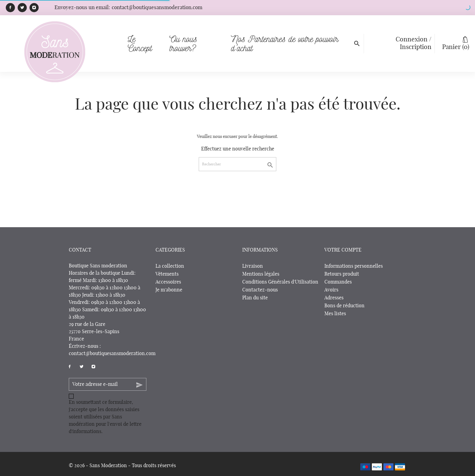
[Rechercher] (237, 164)
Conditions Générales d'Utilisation (280, 282)
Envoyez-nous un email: (128, 7)
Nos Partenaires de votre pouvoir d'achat (292, 35)
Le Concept (140, 43)
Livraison (253, 266)
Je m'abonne (169, 290)
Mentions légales (261, 274)
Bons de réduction (344, 306)
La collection (170, 266)
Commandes (338, 282)
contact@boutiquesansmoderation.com (112, 354)
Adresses (334, 298)
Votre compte (343, 250)
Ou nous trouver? (196, 35)
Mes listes (335, 314)
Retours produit (342, 274)
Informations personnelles (354, 266)
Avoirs (331, 290)
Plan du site (255, 298)
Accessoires (168, 282)
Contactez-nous (260, 290)
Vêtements (167, 274)
